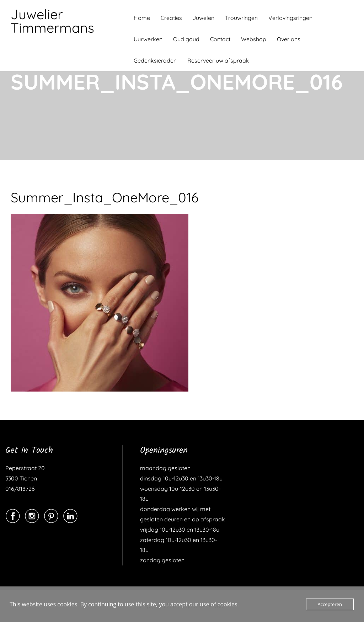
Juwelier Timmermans (52, 21)
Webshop (254, 39)
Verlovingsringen (290, 18)
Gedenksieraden (155, 60)
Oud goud (186, 39)
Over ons (289, 39)
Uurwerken (148, 39)
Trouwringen (241, 18)
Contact (220, 39)
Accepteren (330, 604)
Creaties (171, 18)
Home (142, 18)
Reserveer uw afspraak (218, 60)
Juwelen (204, 18)
